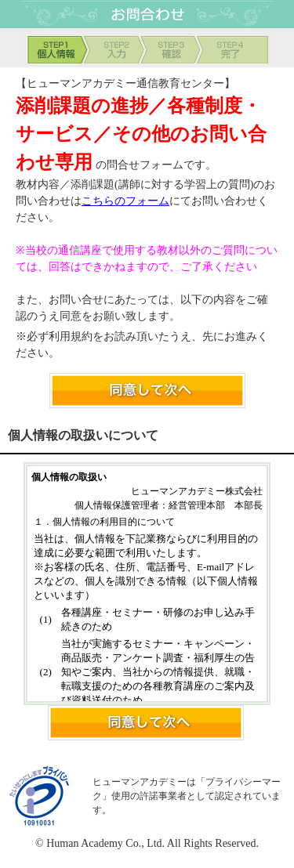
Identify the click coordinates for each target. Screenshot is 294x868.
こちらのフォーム (125, 201)
